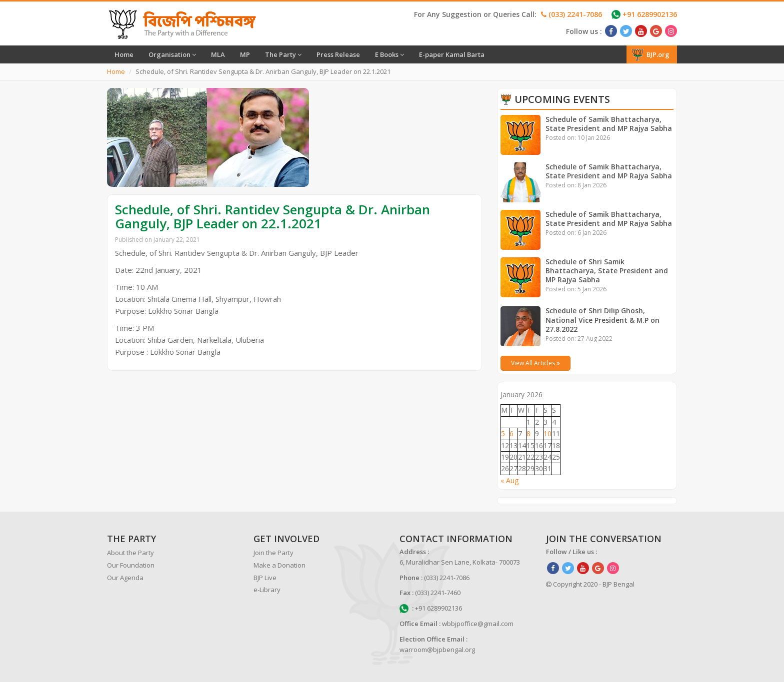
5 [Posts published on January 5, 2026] (503, 433)
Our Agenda (125, 578)
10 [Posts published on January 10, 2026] (547, 433)
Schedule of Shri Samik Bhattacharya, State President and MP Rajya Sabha (607, 271)
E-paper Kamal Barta (452, 54)
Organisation (172, 54)
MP (245, 54)
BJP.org (650, 54)
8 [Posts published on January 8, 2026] (528, 433)
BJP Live (265, 578)
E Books (389, 54)
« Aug (509, 480)
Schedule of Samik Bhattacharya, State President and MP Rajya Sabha (609, 124)
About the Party (130, 553)
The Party (283, 54)
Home (124, 54)
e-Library (267, 590)
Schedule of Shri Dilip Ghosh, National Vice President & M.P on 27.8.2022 (603, 320)
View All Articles (535, 363)
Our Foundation (131, 565)
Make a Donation (279, 565)
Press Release (338, 54)
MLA (218, 54)
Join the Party (273, 553)
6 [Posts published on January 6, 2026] (511, 433)
